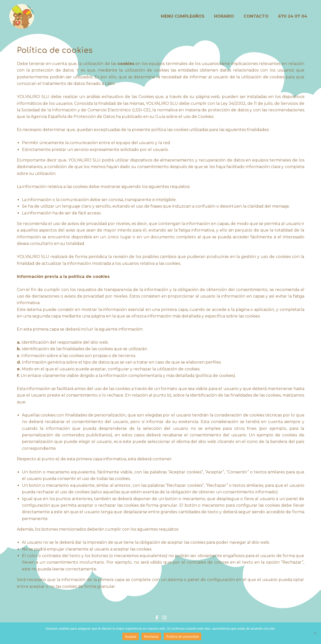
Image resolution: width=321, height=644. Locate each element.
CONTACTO (258, 16)
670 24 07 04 (293, 16)
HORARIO (228, 16)
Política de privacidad (182, 637)
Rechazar (151, 637)
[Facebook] (157, 618)
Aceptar (131, 637)
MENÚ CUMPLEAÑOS (188, 16)
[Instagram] (164, 618)
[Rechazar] (315, 633)
